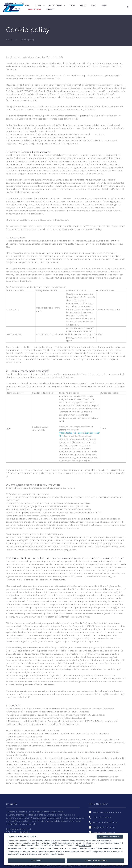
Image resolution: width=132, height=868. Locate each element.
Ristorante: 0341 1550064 (106, 816)
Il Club (38, 5)
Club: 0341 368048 (103, 811)
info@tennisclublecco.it (105, 821)
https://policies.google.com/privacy (75, 424)
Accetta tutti (36, 860)
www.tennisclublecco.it (105, 826)
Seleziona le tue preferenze (95, 860)
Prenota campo (35, 9)
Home (27, 5)
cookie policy (85, 845)
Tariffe (83, 5)
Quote (72, 5)
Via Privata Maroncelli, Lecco (108, 806)
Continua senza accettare (110, 837)
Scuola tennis (55, 5)
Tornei (104, 5)
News (94, 5)
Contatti (50, 9)
